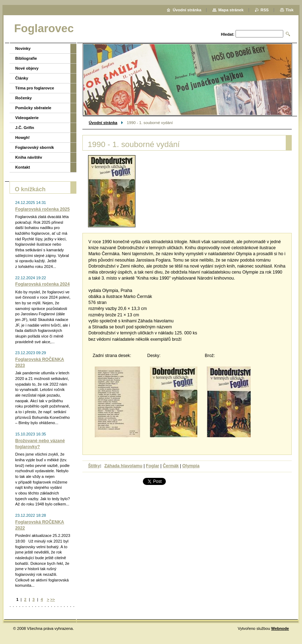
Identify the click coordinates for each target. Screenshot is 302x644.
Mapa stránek (231, 10)
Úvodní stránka (103, 123)
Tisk (290, 10)
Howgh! (22, 137)
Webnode (280, 628)
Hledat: (228, 34)
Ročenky (24, 98)
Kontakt (23, 167)
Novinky (23, 48)
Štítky (94, 466)
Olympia (191, 466)
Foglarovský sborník (34, 147)
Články (22, 78)
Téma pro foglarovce (35, 88)
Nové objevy (27, 68)
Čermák (171, 466)
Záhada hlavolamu (123, 466)
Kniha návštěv (29, 157)
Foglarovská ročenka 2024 (42, 284)
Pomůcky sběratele (33, 108)
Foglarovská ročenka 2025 (42, 209)
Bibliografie (26, 58)
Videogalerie (27, 118)
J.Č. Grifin (25, 128)
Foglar (153, 466)
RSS (265, 10)
